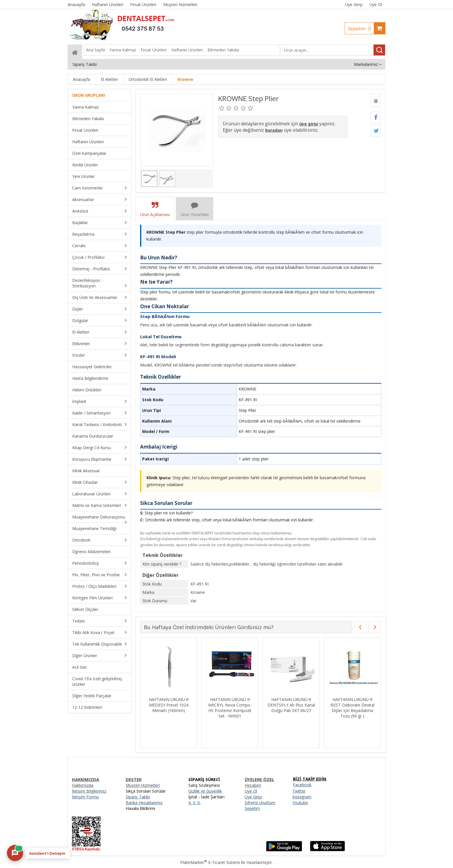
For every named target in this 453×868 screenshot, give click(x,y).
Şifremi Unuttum (260, 803)
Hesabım (253, 785)
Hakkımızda (83, 785)
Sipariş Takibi (138, 797)
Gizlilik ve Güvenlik (205, 791)
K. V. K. (195, 803)
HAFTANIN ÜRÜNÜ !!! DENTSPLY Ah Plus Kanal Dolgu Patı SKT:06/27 (291, 705)
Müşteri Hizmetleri (143, 785)
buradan (274, 130)
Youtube (300, 803)
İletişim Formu (85, 797)
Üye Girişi (354, 4)
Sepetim (361, 29)
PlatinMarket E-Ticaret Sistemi (210, 862)
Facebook (302, 785)
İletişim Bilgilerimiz (89, 791)
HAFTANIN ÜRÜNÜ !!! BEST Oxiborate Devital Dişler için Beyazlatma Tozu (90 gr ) (352, 708)
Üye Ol (376, 4)
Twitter (299, 791)
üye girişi (309, 124)
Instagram (302, 797)
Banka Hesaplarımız (144, 803)
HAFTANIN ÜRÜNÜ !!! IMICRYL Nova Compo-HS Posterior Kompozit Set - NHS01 (230, 708)
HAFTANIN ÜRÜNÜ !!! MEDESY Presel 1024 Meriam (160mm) (169, 705)
